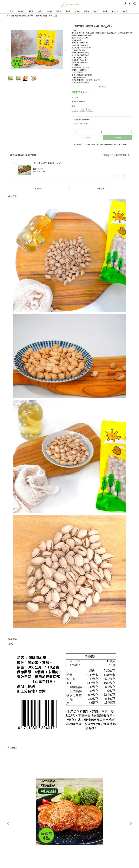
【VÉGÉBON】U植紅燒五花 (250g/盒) (53, 787)
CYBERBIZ (60, 862)
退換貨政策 (11, 845)
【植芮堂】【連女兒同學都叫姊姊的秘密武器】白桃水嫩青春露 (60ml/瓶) (115, 787)
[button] (66, 49)
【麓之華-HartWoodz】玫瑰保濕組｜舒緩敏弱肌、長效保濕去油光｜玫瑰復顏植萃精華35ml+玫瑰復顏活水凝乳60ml (85, 787)
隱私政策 (21, 845)
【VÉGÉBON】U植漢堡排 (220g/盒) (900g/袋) (22, 787)
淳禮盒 (68, 11)
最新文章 (115, 11)
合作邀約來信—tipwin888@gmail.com (33, 854)
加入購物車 (87, 138)
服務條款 (30, 845)
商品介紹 (38, 189)
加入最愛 (77, 144)
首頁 (12, 11)
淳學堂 (105, 11)
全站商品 (21, 11)
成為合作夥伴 (12, 854)
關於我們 (126, 11)
